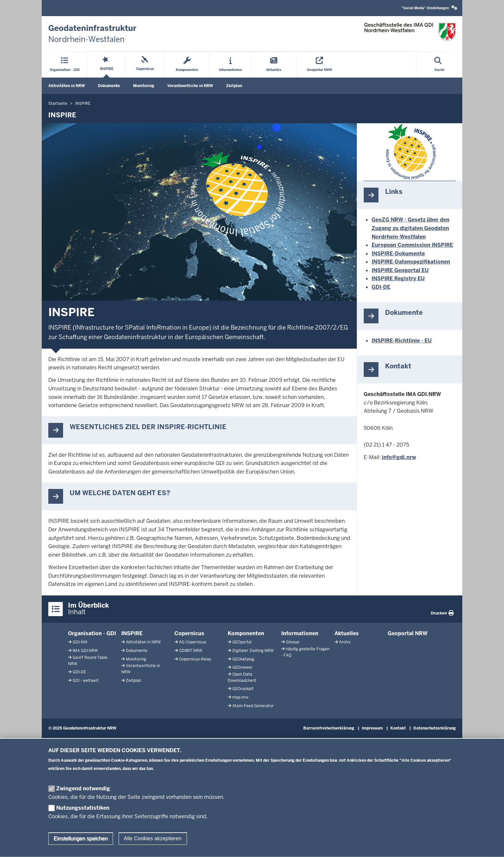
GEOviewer (242, 667)
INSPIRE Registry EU (398, 278)
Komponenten (246, 633)
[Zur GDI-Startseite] (92, 34)
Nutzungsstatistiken (83, 816)
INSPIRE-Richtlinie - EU (402, 341)
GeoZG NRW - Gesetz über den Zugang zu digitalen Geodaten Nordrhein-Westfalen (411, 228)
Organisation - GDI (92, 633)
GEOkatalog (243, 659)
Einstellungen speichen (81, 847)
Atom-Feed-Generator (253, 706)
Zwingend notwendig (83, 797)
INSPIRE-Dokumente (398, 254)
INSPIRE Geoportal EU (400, 270)
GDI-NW (80, 642)
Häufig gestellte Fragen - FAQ (305, 652)
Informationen (300, 633)
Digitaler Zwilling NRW (253, 651)
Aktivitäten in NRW (67, 86)
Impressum (372, 728)
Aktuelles (347, 633)
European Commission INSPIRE (412, 245)
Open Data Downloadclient (242, 677)
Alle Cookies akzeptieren (153, 847)
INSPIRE (132, 633)
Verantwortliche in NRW (190, 86)
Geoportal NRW (408, 633)
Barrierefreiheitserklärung (329, 728)
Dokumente (109, 86)
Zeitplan (234, 86)
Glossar (293, 642)
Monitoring (144, 86)
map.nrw (240, 697)
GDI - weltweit (86, 681)
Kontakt (398, 728)
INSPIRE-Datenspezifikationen (411, 262)
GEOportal (242, 642)
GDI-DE (381, 287)
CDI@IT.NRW (191, 651)
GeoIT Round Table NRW (88, 661)
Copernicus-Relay (195, 659)
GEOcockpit (243, 689)
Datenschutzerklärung (435, 728)
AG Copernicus (193, 642)
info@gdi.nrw (399, 457)
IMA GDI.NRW (85, 651)
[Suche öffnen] (439, 65)
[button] (429, 8)
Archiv (345, 642)
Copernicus (189, 633)
